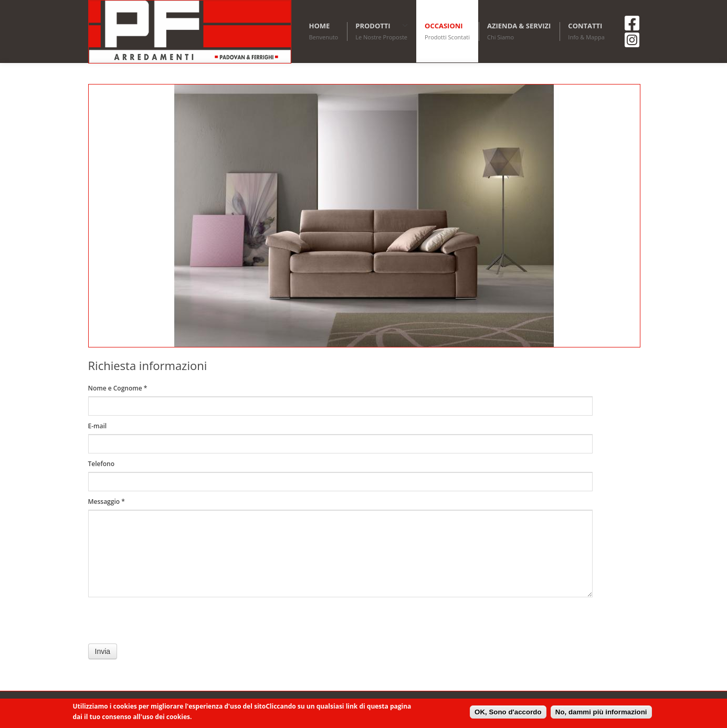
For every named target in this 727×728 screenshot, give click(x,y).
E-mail (98, 426)
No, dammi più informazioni (601, 712)
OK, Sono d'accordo (508, 712)
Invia (103, 651)
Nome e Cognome (118, 388)
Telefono (102, 464)
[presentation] (168, 623)
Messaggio (107, 502)
